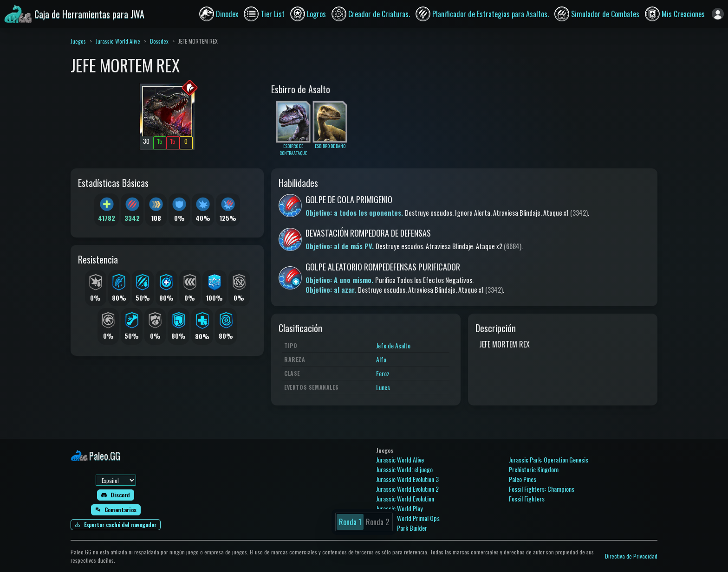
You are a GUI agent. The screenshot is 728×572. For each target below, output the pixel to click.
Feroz (383, 373)
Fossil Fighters (527, 498)
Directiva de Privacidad (631, 556)
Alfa (381, 359)
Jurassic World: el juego (404, 469)
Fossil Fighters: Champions (542, 489)
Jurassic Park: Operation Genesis (549, 460)
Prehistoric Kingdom (534, 469)
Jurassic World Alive (118, 41)
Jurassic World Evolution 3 (407, 479)
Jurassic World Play (399, 508)
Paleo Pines (523, 479)
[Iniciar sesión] (718, 14)
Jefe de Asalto (393, 345)
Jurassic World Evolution (405, 498)
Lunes (383, 387)
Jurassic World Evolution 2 (407, 489)
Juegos (78, 41)
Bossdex (159, 41)
